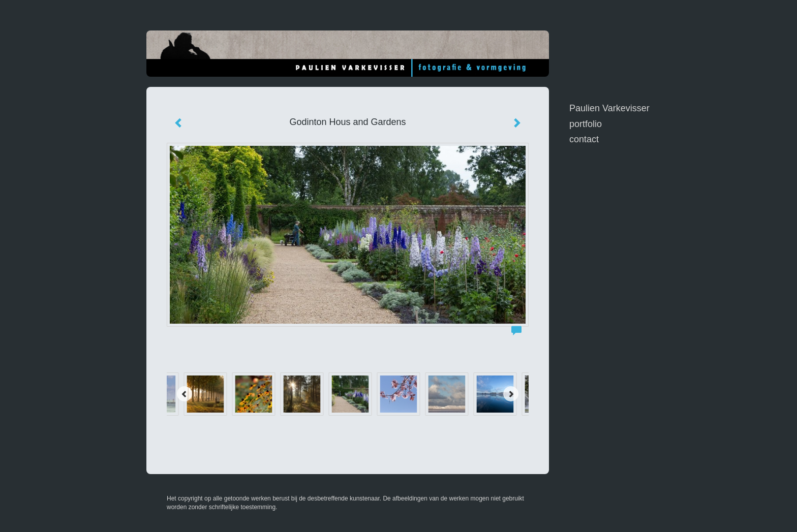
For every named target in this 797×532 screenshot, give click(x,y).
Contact (584, 139)
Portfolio (586, 124)
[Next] (511, 394)
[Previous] (185, 394)
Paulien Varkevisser (609, 108)
